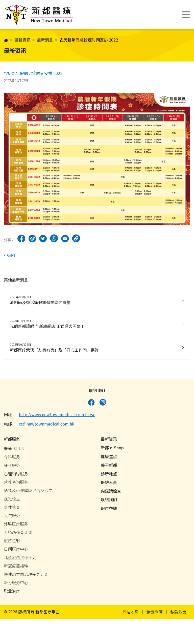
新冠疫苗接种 (16, 567)
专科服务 (12, 458)
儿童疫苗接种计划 (20, 559)
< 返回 (9, 255)
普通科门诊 (14, 450)
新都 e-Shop (112, 449)
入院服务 (12, 517)
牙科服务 (12, 467)
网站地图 (130, 613)
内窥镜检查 (111, 492)
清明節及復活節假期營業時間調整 (95, 300)
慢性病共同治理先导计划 (26, 575)
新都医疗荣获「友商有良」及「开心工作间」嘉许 (95, 347)
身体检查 (12, 509)
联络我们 (109, 501)
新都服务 (12, 441)
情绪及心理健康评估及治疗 (28, 492)
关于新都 (109, 466)
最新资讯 (22, 40)
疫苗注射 (12, 542)
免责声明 (154, 613)
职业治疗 (12, 592)
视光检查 (12, 500)
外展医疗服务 (16, 525)
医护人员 (109, 484)
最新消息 (45, 40)
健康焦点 (109, 458)
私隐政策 (178, 613)
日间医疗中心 (16, 550)
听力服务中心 (16, 584)
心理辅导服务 (16, 475)
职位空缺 (109, 510)
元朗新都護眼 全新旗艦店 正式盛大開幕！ (95, 324)
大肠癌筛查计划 (18, 534)
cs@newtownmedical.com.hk (47, 425)
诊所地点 (109, 475)
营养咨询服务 (16, 483)
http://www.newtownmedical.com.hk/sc (57, 416)
